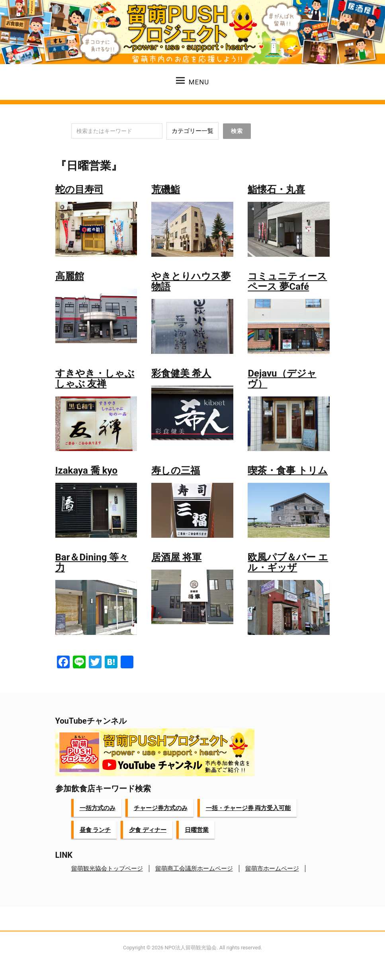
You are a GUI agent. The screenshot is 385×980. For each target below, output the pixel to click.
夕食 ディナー (148, 830)
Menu (193, 81)
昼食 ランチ (95, 830)
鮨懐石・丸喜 (276, 189)
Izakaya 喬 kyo (87, 470)
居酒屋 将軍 (176, 557)
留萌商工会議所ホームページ (194, 869)
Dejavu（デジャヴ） (282, 379)
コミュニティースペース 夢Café (287, 281)
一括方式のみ (98, 808)
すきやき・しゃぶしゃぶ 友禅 (95, 379)
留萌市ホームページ (272, 869)
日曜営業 (197, 830)
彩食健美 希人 (181, 373)
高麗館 (70, 276)
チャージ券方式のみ (161, 808)
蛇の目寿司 (79, 189)
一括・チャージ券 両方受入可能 (248, 808)
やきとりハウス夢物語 (191, 281)
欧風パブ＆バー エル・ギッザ (288, 562)
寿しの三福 (176, 470)
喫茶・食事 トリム (288, 470)
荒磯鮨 (166, 189)
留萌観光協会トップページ (107, 869)
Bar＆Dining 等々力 (92, 562)
